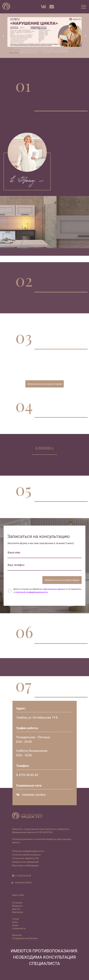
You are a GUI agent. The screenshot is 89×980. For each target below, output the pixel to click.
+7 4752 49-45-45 (23, 876)
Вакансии (17, 935)
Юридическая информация (26, 862)
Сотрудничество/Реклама (25, 938)
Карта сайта (18, 895)
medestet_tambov (31, 795)
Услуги (15, 919)
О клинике (17, 903)
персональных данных (54, 589)
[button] (83, 7)
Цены (15, 922)
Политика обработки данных (26, 855)
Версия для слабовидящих (25, 866)
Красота (16, 909)
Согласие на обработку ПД (25, 858)
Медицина (17, 906)
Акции (15, 925)
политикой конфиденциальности (31, 592)
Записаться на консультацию (45, 384)
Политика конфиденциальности (28, 851)
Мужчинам (18, 912)
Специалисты (19, 928)
